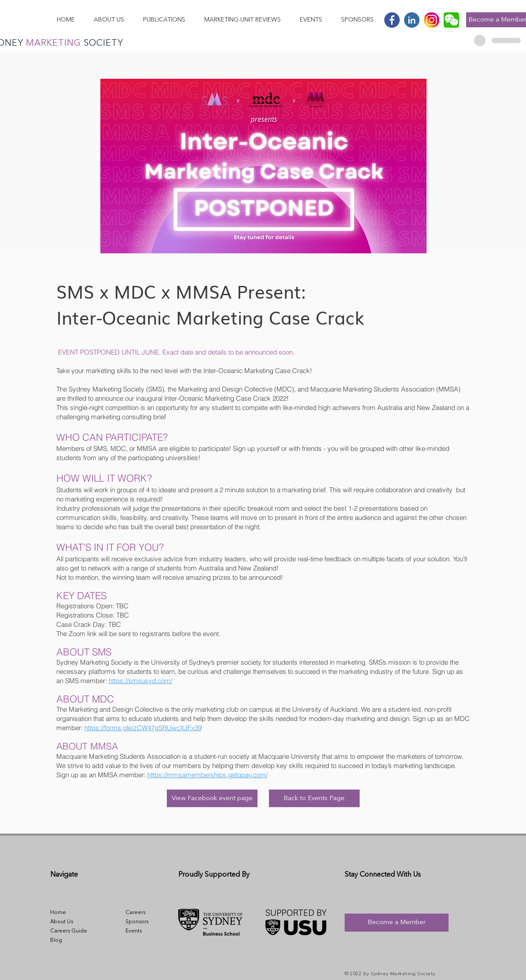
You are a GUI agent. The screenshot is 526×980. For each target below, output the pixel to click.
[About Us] (69, 922)
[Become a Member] (397, 923)
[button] (109, 20)
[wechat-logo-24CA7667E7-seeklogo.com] (451, 20)
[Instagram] (432, 20)
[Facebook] (392, 20)
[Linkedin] (412, 20)
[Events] (144, 931)
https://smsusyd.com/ (140, 681)
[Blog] (69, 940)
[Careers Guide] (69, 931)
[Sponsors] (144, 922)
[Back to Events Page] (314, 798)
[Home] (69, 913)
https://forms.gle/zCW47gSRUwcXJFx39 (143, 728)
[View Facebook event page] (212, 798)
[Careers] (144, 913)
